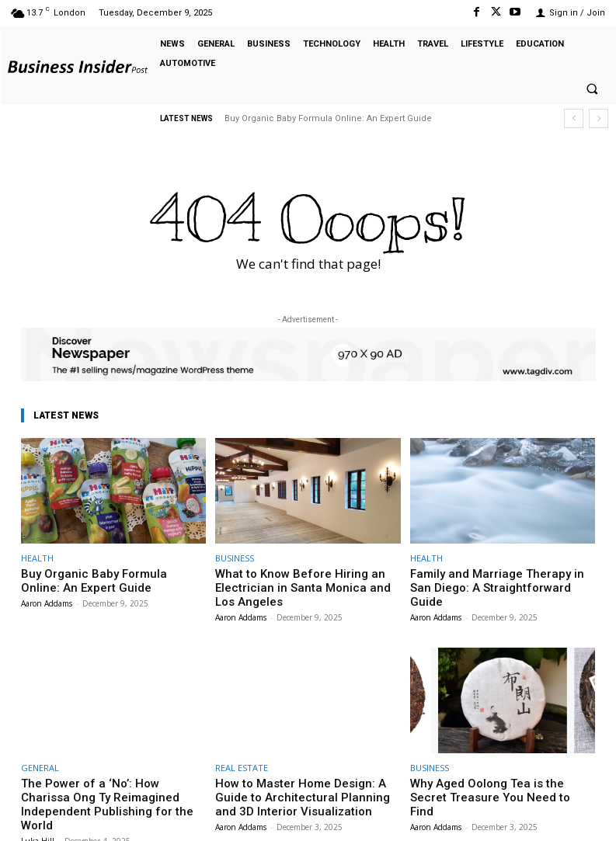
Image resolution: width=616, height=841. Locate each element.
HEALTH (37, 558)
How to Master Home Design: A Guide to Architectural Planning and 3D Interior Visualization (308, 788)
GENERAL (40, 761)
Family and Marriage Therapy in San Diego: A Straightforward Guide (491, 579)
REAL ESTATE (242, 761)
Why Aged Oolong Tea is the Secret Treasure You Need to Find (492, 782)
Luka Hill (38, 815)
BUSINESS (235, 558)
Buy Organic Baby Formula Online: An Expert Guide (328, 118)
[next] (599, 118)
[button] (592, 89)
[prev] (574, 118)
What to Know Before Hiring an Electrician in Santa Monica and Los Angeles (296, 585)
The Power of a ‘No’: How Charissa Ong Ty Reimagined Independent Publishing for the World (111, 788)
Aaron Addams (47, 599)
